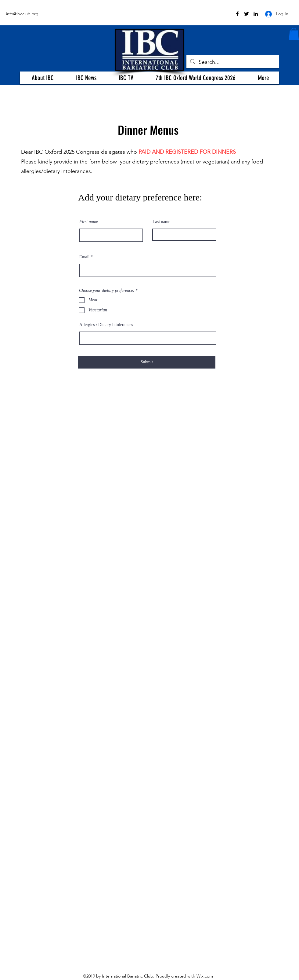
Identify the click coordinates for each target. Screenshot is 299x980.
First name (89, 222)
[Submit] (147, 362)
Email (84, 257)
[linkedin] (256, 14)
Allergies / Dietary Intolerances (106, 325)
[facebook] (237, 14)
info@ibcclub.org (22, 14)
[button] (43, 78)
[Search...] (232, 62)
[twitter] (247, 14)
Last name (161, 222)
